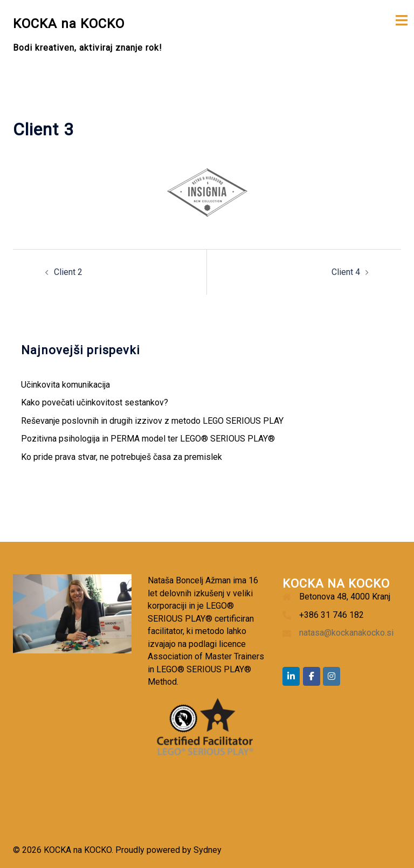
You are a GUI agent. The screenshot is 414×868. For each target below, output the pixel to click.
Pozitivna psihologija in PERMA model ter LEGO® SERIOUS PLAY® (148, 439)
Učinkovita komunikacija (65, 385)
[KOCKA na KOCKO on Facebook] (312, 676)
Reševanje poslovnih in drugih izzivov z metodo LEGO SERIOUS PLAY (152, 421)
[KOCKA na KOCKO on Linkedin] (291, 676)
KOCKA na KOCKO (69, 24)
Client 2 (68, 272)
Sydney (208, 850)
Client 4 (346, 272)
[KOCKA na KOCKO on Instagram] (332, 676)
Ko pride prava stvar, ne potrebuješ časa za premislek (122, 457)
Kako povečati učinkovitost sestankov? (95, 402)
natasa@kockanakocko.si (346, 633)
